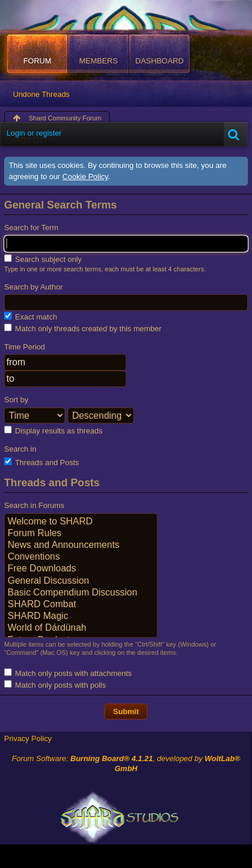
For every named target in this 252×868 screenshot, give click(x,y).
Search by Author (33, 287)
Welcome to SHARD (81, 522)
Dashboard (159, 61)
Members (99, 61)
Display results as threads (53, 430)
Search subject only (43, 259)
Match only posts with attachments (68, 673)
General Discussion (81, 581)
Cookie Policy (85, 176)
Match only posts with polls (55, 685)
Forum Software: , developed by (126, 763)
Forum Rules (81, 534)
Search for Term (31, 228)
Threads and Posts (42, 462)
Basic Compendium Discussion (81, 593)
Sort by (16, 400)
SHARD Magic (81, 617)
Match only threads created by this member (83, 328)
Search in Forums (34, 505)
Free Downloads (81, 569)
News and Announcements (81, 546)
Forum (38, 61)
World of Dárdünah (81, 628)
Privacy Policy (28, 739)
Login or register (34, 133)
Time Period (25, 347)
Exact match (31, 317)
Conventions (81, 557)
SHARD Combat (81, 605)
